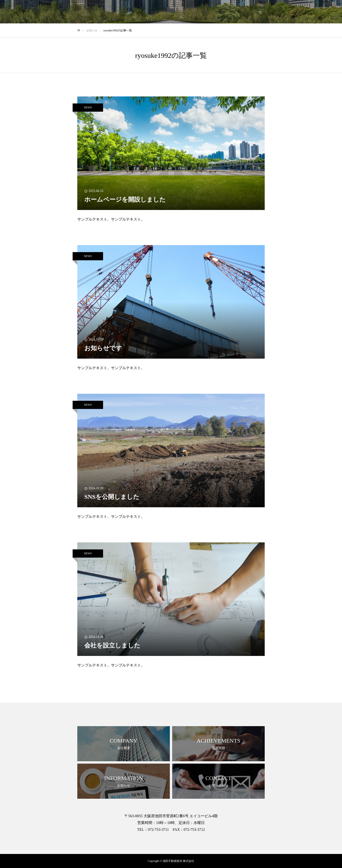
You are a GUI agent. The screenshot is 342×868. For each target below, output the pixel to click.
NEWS (88, 107)
